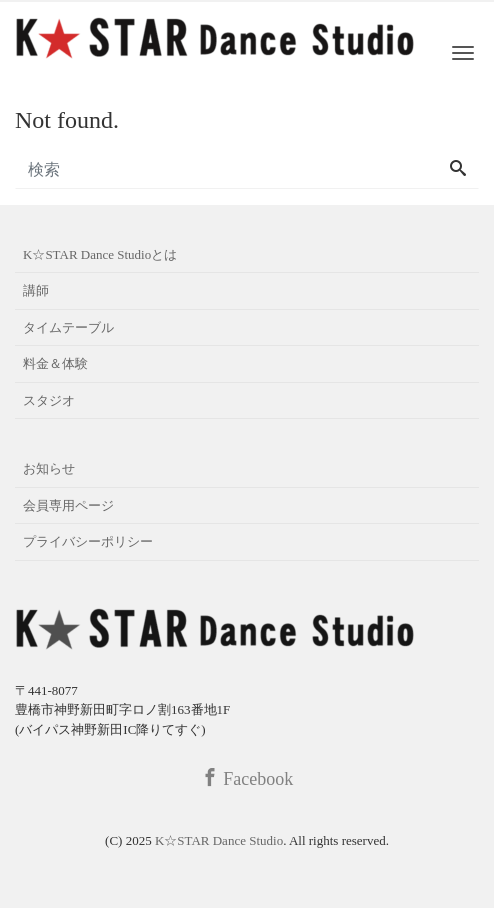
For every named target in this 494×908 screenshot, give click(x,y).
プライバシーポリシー (88, 541)
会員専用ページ (68, 505)
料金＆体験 (55, 363)
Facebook (247, 778)
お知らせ (49, 468)
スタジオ (49, 400)
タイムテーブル (68, 327)
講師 (36, 290)
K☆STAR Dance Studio (219, 840)
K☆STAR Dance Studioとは (100, 254)
